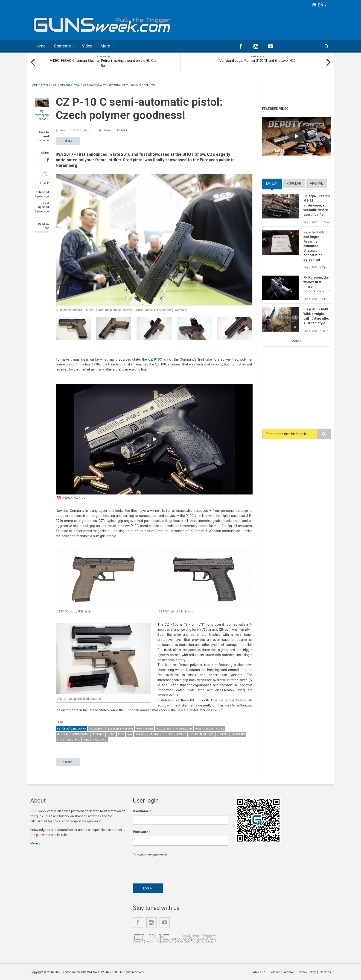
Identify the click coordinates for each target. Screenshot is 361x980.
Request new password (150, 855)
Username (142, 811)
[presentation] (168, 869)
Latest (272, 183)
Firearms (98, 734)
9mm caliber (145, 728)
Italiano (68, 140)
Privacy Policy (307, 972)
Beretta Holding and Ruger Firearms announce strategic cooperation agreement (316, 246)
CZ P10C (155, 359)
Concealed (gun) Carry (73, 734)
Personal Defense (202, 734)
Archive (316, 183)
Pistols (122, 130)
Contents (63, 46)
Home (40, 46)
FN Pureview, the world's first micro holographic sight (317, 284)
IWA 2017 (141, 734)
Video (87, 46)
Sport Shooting (68, 740)
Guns (111, 734)
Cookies (325, 972)
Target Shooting (95, 740)
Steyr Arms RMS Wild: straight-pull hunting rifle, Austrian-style (316, 316)
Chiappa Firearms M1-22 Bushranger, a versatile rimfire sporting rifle (317, 205)
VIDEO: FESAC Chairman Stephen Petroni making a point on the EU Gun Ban (104, 63)
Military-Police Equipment (168, 734)
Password (142, 832)
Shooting (238, 734)
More (106, 46)
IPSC (121, 734)
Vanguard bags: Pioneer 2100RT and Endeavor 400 (257, 60)
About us (259, 972)
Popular (294, 183)
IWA (130, 734)
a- (41, 183)
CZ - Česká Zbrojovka (71, 728)
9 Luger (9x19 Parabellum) (174, 728)
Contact (275, 972)
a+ (47, 182)
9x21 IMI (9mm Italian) (210, 728)
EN (320, 5)
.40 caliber (96, 728)
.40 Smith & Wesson (120, 728)
